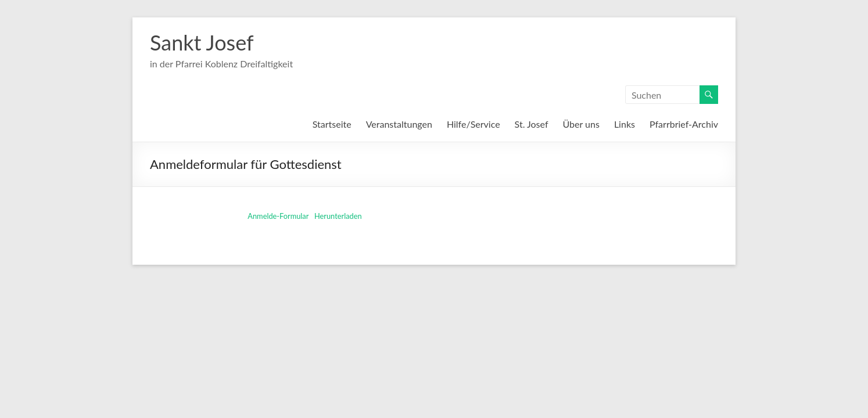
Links (625, 124)
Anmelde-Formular (278, 216)
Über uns (581, 124)
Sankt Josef (202, 42)
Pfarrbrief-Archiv (684, 124)
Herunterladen (338, 216)
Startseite (332, 124)
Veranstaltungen (399, 124)
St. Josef (532, 124)
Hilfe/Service (474, 124)
